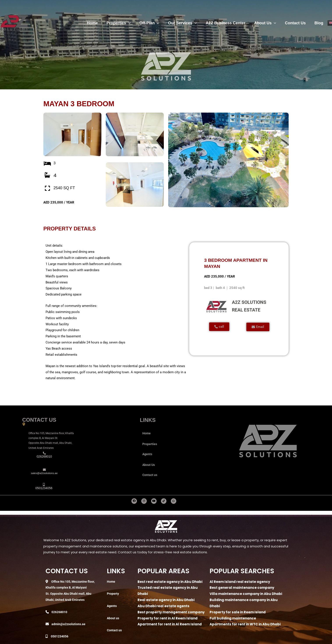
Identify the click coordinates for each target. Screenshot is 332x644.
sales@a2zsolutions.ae (44, 473)
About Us (267, 23)
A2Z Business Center (229, 23)
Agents (148, 454)
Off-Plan (154, 23)
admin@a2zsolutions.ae (69, 624)
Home (99, 23)
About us (113, 618)
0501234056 (61, 636)
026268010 (60, 612)
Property (113, 594)
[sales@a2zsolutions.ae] (44, 470)
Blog (319, 23)
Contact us (150, 475)
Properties (124, 23)
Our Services (186, 23)
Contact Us (297, 23)
